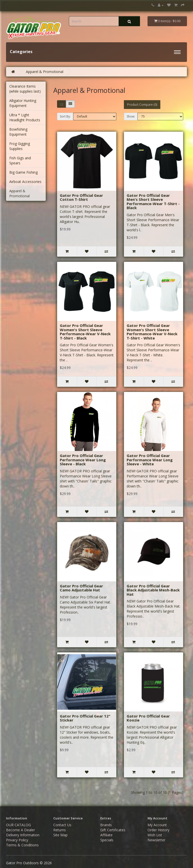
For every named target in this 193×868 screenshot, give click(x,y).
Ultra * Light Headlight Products (25, 117)
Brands (106, 825)
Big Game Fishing (23, 172)
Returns (60, 830)
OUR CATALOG (18, 825)
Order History (158, 830)
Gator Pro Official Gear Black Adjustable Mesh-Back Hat (153, 590)
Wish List (155, 835)
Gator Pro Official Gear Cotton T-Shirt (81, 197)
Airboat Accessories (25, 182)
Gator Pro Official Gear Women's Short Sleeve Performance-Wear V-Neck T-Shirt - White (152, 332)
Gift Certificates (113, 830)
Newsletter (156, 840)
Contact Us (62, 825)
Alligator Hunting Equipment (23, 103)
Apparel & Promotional (45, 72)
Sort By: (65, 116)
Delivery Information (23, 835)
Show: (131, 116)
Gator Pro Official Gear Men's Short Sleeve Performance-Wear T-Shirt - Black (153, 202)
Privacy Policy (17, 840)
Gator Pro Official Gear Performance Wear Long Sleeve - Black (83, 460)
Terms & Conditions (22, 845)
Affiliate (106, 835)
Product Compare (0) (142, 105)
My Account (157, 825)
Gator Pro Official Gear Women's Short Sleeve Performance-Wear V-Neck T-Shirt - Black (85, 332)
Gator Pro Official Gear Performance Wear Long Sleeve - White (150, 460)
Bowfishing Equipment (18, 132)
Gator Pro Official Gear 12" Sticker (85, 718)
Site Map (60, 835)
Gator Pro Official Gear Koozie (148, 718)
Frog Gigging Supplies (20, 146)
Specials (107, 840)
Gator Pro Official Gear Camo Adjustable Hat (81, 588)
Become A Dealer (20, 830)
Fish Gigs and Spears (20, 160)
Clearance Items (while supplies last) (25, 89)
